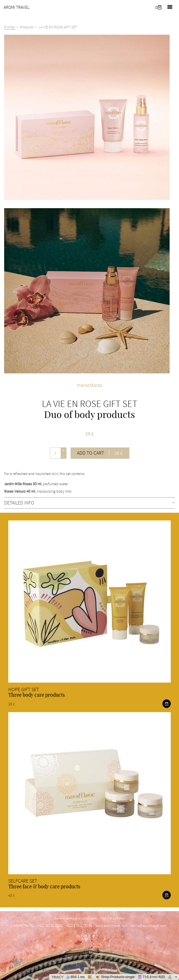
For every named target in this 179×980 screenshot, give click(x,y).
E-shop (10, 27)
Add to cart (100, 453)
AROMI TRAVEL (16, 7)
